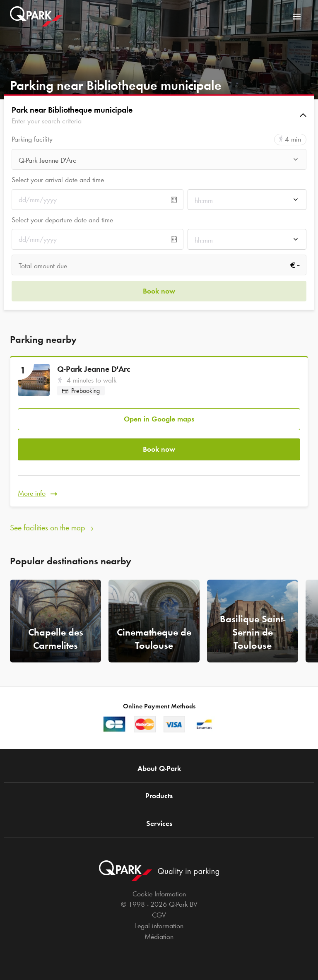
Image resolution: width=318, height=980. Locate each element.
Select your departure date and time (62, 220)
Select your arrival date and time (58, 180)
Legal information (159, 926)
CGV (159, 915)
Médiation (159, 937)
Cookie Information (159, 894)
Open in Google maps (159, 419)
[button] (159, 115)
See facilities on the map (47, 527)
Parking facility (32, 139)
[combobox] (159, 162)
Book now (159, 449)
